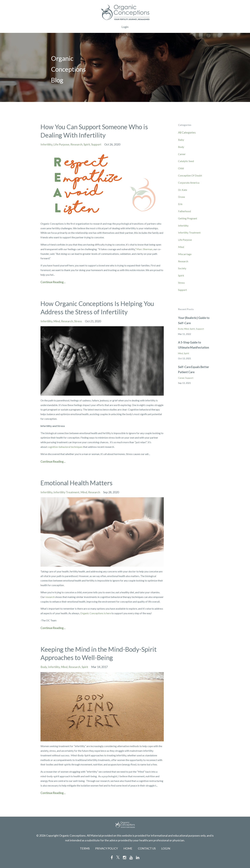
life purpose (61, 144)
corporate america (189, 183)
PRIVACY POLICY (107, 848)
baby (181, 140)
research (76, 144)
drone (182, 197)
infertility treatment (66, 492)
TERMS (85, 848)
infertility (46, 144)
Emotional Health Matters (77, 483)
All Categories (187, 132)
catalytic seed (186, 161)
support (96, 144)
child (181, 168)
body (44, 667)
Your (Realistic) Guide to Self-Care (194, 320)
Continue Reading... (53, 282)
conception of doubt (190, 175)
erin (180, 204)
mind (57, 321)
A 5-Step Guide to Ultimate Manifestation (194, 345)
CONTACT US (147, 848)
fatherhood (184, 211)
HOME (128, 848)
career (182, 154)
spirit (87, 144)
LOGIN (166, 848)
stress (78, 321)
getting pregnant (188, 218)
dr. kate (183, 190)
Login (125, 27)
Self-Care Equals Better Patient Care (194, 369)
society (182, 268)
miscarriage (185, 254)
